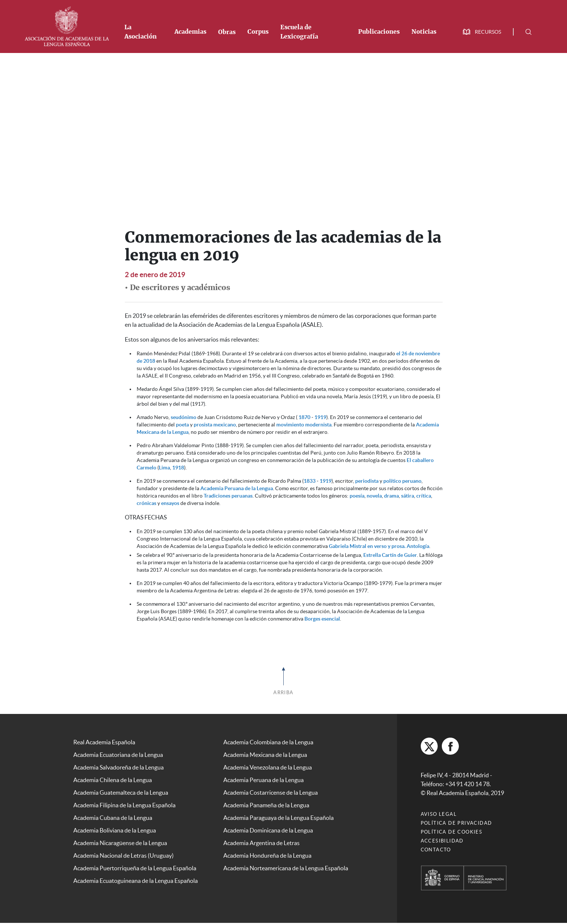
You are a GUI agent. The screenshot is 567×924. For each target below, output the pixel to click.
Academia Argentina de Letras (261, 843)
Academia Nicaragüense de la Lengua (120, 843)
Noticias (424, 32)
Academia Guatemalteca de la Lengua (121, 792)
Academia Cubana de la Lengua (113, 818)
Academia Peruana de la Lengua (237, 488)
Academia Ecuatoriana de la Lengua (118, 755)
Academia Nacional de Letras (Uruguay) (124, 855)
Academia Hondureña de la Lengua (267, 855)
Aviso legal (439, 815)
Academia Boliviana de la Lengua (115, 830)
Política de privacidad (456, 824)
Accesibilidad (442, 842)
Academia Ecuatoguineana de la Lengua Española (136, 881)
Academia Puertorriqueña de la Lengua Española (135, 868)
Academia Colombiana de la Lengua (268, 742)
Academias (190, 32)
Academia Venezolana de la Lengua (268, 767)
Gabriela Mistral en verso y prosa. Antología (379, 546)
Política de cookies (452, 833)
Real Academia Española (104, 742)
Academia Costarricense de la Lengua (271, 792)
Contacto (436, 851)
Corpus (258, 32)
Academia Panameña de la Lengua (266, 805)
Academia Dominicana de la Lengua (268, 830)
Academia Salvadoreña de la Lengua (119, 767)
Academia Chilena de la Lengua (113, 780)
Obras (227, 32)
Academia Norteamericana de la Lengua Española (286, 868)
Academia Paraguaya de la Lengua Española (279, 818)
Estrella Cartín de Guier (390, 555)
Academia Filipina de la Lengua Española (124, 805)
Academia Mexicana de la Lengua (265, 755)
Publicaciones (379, 32)
